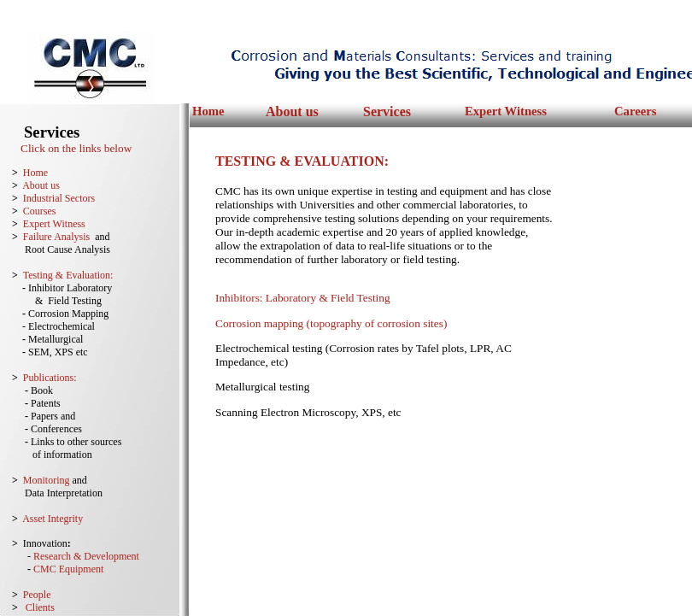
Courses (40, 211)
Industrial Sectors (59, 198)
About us (292, 111)
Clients (40, 607)
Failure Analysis (56, 237)
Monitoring (47, 480)
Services (387, 111)
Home (208, 111)
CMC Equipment (68, 569)
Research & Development (86, 556)
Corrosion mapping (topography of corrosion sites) (331, 323)
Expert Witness (506, 111)
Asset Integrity (53, 519)
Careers (635, 111)
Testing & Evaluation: (68, 275)
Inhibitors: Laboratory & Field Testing (303, 298)
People (37, 595)
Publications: (50, 378)
